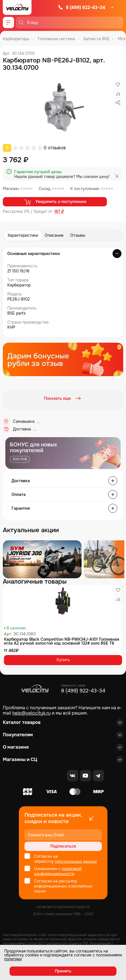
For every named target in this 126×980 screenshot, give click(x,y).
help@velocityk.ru (31, 713)
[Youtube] (85, 776)
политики (13, 959)
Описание (54, 235)
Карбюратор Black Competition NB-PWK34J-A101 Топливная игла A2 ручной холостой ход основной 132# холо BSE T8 (62, 641)
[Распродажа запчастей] (42, 559)
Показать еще (63, 398)
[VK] (73, 776)
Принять (63, 971)
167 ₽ (59, 212)
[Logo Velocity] (17, 7)
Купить (63, 660)
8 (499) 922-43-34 (82, 7)
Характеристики (23, 235)
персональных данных (76, 861)
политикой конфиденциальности (58, 871)
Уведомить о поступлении (55, 202)
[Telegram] (98, 776)
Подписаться (63, 846)
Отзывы (78, 235)
